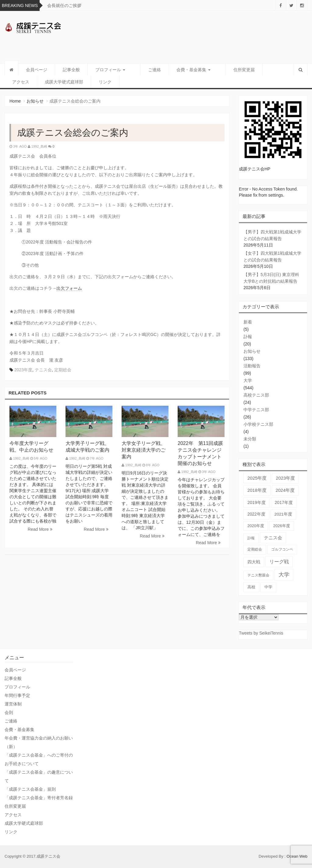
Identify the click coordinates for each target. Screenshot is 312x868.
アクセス (264, 70)
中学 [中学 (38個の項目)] (268, 587)
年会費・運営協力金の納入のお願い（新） (39, 742)
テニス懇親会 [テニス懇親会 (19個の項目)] (258, 575)
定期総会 (63, 370)
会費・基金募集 (186, 70)
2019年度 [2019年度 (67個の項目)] (257, 502)
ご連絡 (147, 70)
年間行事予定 (17, 695)
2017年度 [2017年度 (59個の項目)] (284, 502)
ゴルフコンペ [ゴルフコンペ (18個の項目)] (282, 549)
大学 (248, 380)
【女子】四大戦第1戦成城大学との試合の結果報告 (272, 257)
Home (15, 101)
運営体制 (13, 704)
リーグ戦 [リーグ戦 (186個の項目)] (279, 562)
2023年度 (23, 370)
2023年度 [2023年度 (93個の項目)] (285, 478)
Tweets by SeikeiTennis (261, 633)
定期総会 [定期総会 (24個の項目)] (255, 549)
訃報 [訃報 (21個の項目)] (251, 538)
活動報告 (252, 366)
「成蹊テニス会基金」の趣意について (39, 776)
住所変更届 (229, 70)
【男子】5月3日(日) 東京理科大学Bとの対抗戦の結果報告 (271, 278)
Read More (40, 529)
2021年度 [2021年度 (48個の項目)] (283, 514)
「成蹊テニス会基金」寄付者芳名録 (39, 798)
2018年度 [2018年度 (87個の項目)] (257, 490)
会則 (9, 712)
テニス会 (43, 370)
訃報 (248, 337)
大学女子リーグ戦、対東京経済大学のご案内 (144, 450)
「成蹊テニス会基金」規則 (30, 789)
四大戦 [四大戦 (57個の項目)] (254, 562)
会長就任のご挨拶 (64, 5)
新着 (248, 322)
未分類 (250, 439)
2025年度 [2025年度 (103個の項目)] (257, 478)
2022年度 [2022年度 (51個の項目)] (256, 514)
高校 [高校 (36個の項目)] (251, 587)
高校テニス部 (256, 395)
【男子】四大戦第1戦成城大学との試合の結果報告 (272, 235)
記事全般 (71, 70)
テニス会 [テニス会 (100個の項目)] (273, 538)
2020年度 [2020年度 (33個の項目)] (256, 526)
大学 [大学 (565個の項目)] (284, 575)
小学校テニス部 (258, 424)
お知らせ (35, 101)
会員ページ (37, 70)
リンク (73, 82)
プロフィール (110, 70)
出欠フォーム (69, 288)
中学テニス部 (256, 410)
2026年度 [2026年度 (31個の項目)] (282, 526)
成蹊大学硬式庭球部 (31, 82)
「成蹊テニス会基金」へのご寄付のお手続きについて (39, 759)
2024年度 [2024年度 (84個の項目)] (285, 490)
